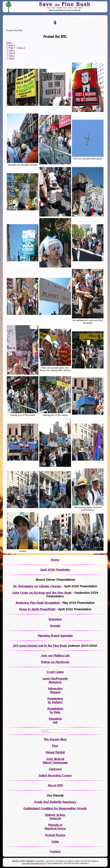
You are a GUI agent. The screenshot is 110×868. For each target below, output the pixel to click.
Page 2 (12, 45)
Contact (55, 852)
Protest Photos (55, 835)
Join (44, 656)
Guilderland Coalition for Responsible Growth (55, 808)
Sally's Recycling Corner (55, 776)
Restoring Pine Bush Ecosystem (38, 603)
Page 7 (12, 56)
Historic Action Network (55, 817)
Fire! (55, 746)
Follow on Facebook (55, 662)
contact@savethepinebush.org (34, 863)
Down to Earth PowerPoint (37, 609)
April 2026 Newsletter (55, 570)
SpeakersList (55, 721)
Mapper (55, 692)
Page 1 (9, 43)
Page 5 (12, 50)
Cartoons (55, 769)
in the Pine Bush (49, 646)
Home (12, 58)
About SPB (55, 785)
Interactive (55, 689)
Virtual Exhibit (55, 752)
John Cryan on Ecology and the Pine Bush (42, 593)
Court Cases (55, 672)
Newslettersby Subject (55, 700)
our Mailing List (58, 656)
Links (55, 842)
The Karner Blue (55, 739)
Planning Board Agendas (55, 636)
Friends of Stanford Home (55, 827)
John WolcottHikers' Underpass (55, 761)
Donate (55, 626)
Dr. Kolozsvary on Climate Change (38, 586)
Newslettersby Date (55, 710)
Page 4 (21, 48)
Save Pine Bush (65, 4)
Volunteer (55, 619)
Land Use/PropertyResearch (55, 680)
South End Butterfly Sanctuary (55, 802)
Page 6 (12, 53)
